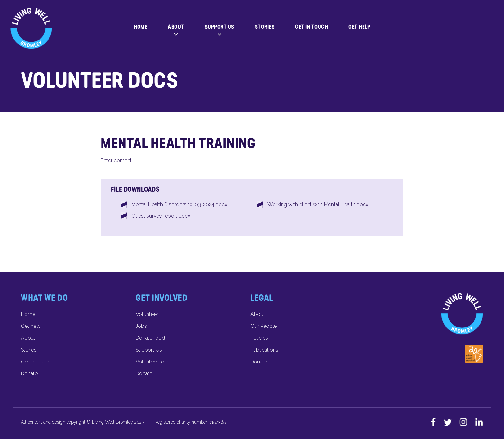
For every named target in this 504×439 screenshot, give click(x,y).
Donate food (150, 338)
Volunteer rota (152, 362)
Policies (259, 338)
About (176, 27)
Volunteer (147, 314)
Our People (264, 326)
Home (140, 27)
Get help (359, 27)
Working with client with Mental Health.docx (318, 205)
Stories (265, 27)
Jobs (141, 326)
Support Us (220, 27)
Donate (29, 374)
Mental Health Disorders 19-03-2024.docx (179, 205)
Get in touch (311, 27)
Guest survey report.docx (161, 216)
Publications (264, 350)
